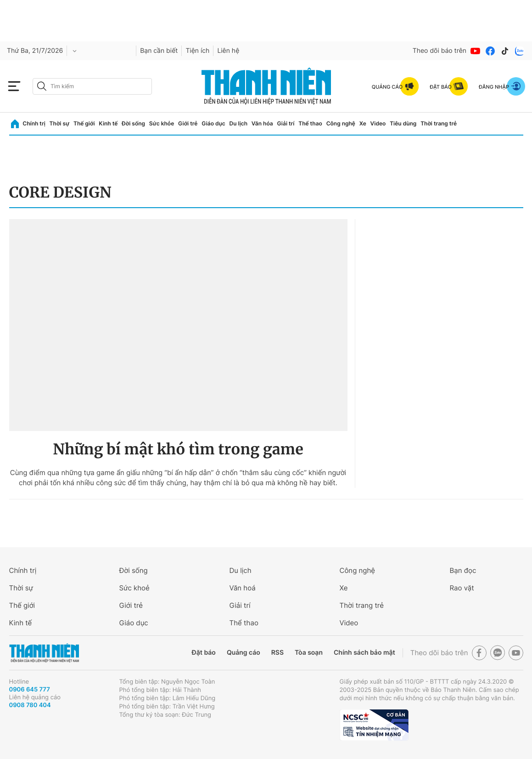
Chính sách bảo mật (364, 653)
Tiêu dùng (403, 123)
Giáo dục (213, 123)
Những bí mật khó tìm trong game (178, 449)
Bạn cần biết (159, 51)
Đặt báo (204, 653)
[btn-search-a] (42, 86)
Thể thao (310, 123)
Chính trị (34, 123)
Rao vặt (462, 588)
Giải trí (286, 123)
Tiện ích (197, 51)
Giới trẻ (188, 123)
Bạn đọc (463, 570)
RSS (277, 653)
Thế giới (84, 123)
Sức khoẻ (134, 588)
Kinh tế (108, 123)
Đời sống (133, 123)
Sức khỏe (162, 123)
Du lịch (239, 123)
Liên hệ (228, 51)
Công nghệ (341, 123)
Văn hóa (262, 123)
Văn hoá (243, 588)
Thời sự (60, 123)
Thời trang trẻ (439, 123)
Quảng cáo (244, 653)
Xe (363, 123)
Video (378, 123)
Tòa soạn (309, 653)
